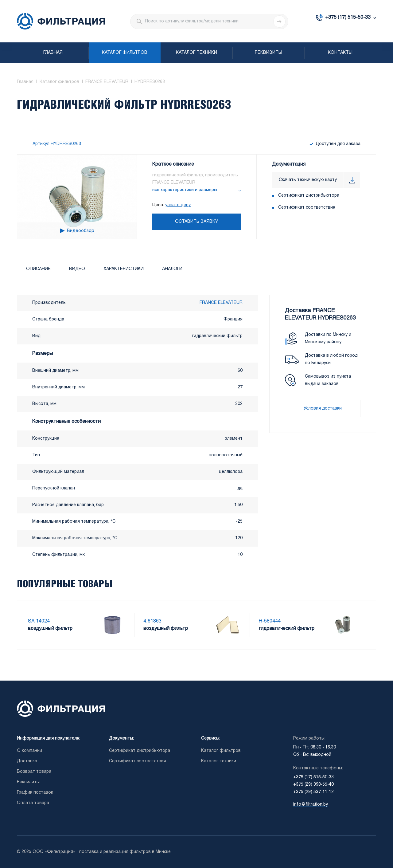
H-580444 (270, 621)
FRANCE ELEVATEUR (221, 303)
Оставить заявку (196, 222)
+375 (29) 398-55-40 (313, 785)
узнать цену (178, 205)
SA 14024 (39, 621)
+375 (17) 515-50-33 (348, 17)
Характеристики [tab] (124, 269)
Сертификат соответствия (307, 208)
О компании (29, 751)
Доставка (27, 761)
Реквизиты (268, 53)
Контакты (340, 53)
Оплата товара (33, 803)
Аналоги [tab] (172, 269)
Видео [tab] (77, 269)
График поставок (35, 793)
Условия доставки (323, 408)
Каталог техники (196, 53)
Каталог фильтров (125, 53)
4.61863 (152, 621)
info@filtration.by (311, 805)
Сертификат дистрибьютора (309, 196)
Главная (53, 53)
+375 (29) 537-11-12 (313, 792)
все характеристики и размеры (185, 190)
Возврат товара (34, 772)
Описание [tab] (38, 269)
